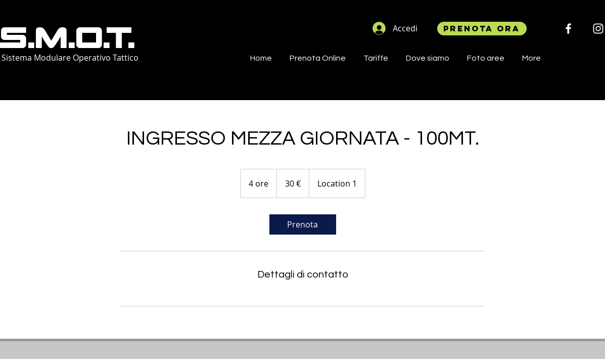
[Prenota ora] (482, 29)
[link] (303, 224)
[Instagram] (598, 29)
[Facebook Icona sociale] (568, 29)
